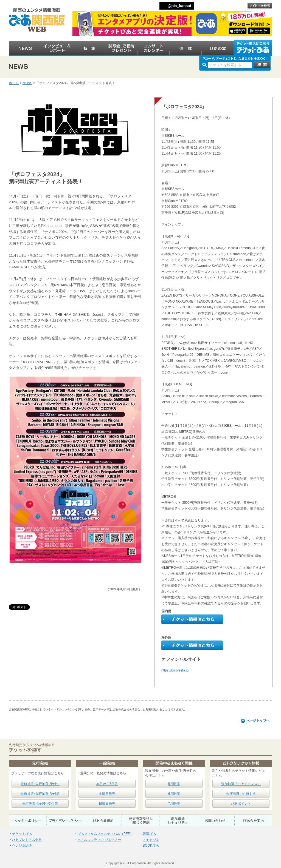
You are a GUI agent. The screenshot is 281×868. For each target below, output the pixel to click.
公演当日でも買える (241, 794)
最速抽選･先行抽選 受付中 (40, 784)
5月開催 (174, 784)
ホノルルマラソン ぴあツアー (99, 840)
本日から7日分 (107, 784)
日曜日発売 (107, 804)
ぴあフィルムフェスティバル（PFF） (105, 834)
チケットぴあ (22, 834)
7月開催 (174, 804)
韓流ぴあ (149, 834)
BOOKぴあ (151, 846)
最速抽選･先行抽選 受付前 (40, 794)
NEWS (27, 83)
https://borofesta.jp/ (175, 670)
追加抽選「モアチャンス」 (241, 784)
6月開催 (174, 794)
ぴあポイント (241, 804)
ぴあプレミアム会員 (27, 840)
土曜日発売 (107, 794)
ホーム (14, 83)
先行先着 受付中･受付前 (40, 804)
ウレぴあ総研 (22, 846)
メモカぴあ (151, 840)
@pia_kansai (179, 6)
